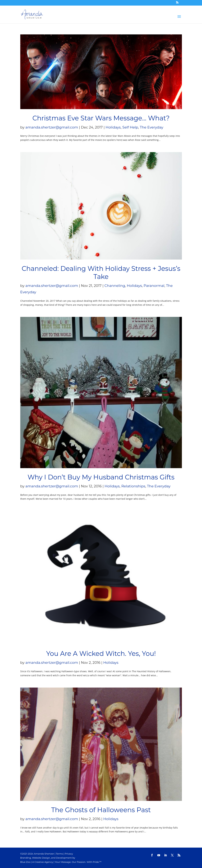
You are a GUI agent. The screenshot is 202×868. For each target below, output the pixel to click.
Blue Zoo (25, 862)
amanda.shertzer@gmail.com (52, 127)
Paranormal (154, 286)
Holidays (113, 127)
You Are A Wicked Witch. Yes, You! (101, 654)
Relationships (133, 486)
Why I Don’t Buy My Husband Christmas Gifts (101, 477)
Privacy (69, 854)
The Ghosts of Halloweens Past (101, 810)
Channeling (115, 286)
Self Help (130, 127)
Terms (59, 854)
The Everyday (152, 127)
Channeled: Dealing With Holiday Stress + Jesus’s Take (101, 273)
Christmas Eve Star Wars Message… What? (101, 118)
